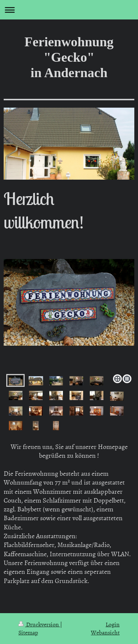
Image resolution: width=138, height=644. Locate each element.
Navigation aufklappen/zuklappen (69, 10)
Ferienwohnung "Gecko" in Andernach (69, 57)
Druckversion (39, 624)
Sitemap (28, 632)
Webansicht (105, 632)
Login (113, 624)
